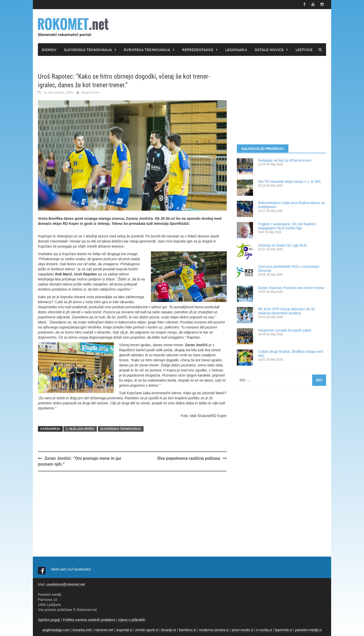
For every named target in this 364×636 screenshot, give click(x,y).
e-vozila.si (264, 630)
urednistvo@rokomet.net (66, 584)
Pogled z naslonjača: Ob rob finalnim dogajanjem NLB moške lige (287, 226)
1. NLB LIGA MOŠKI (80, 429)
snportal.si (124, 630)
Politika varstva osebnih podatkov (89, 620)
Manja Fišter (90, 92)
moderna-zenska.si (214, 630)
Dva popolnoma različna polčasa (189, 458)
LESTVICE (304, 49)
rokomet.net (104, 630)
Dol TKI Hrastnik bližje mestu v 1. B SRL (290, 181)
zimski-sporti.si (147, 630)
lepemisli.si (283, 630)
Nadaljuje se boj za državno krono (285, 160)
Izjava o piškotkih (132, 620)
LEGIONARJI (236, 49)
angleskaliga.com (56, 630)
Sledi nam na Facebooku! (71, 569)
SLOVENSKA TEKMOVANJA (88, 49)
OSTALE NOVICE (269, 49)
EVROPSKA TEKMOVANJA (147, 49)
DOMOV (49, 49)
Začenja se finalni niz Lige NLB (282, 245)
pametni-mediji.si (308, 630)
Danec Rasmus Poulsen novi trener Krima (291, 288)
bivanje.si (169, 630)
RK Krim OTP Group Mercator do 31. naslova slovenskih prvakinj (287, 311)
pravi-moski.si (243, 630)
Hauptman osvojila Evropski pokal (285, 330)
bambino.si (188, 630)
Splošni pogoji (49, 620)
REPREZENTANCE (198, 49)
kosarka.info (82, 630)
